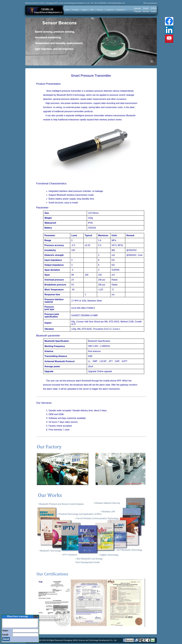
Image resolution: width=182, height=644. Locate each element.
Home (67, 10)
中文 (145, 3)
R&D (92, 10)
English (154, 11)
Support (84, 10)
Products (76, 10)
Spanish (138, 8)
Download (120, 10)
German (146, 11)
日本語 (154, 8)
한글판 (146, 8)
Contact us (110, 10)
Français (138, 11)
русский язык (152, 3)
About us (100, 10)
